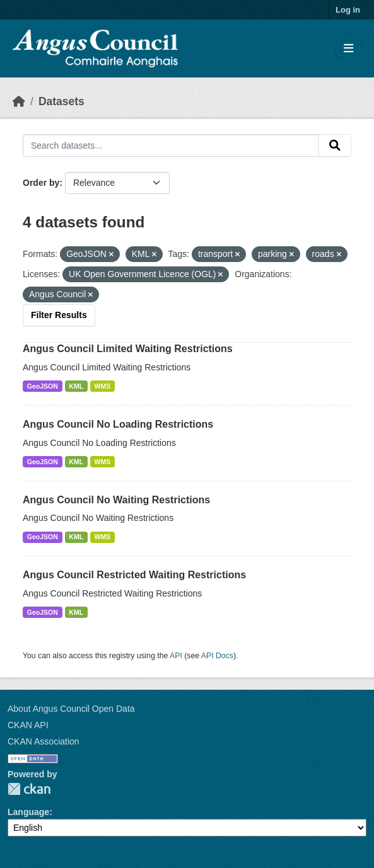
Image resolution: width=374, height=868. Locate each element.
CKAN (29, 789)
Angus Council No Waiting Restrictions (116, 500)
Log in (348, 10)
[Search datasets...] (171, 146)
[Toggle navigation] (348, 49)
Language (28, 812)
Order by (41, 183)
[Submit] (335, 146)
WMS (103, 386)
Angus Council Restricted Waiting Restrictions (134, 575)
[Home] (19, 101)
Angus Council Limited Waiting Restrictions (128, 349)
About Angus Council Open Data (71, 709)
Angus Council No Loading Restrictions (118, 424)
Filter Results (59, 315)
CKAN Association (44, 741)
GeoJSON (43, 386)
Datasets (61, 101)
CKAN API (28, 725)
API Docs (217, 656)
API (176, 656)
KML (76, 386)
